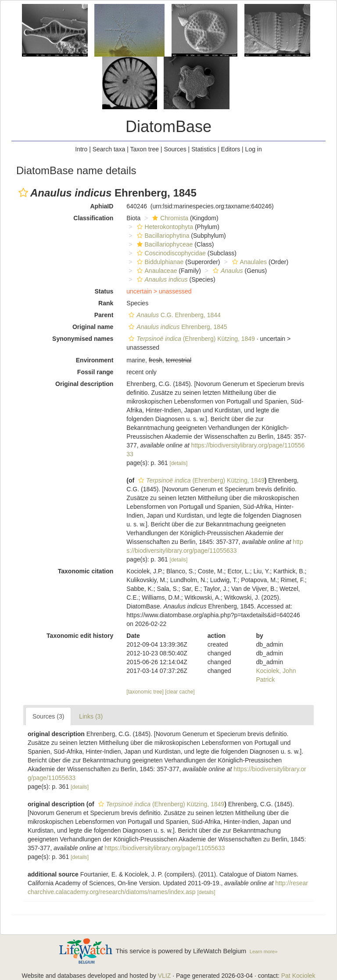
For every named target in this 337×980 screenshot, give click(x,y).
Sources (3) (48, 716)
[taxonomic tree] (145, 692)
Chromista (169, 218)
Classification (93, 218)
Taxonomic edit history (80, 636)
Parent (104, 315)
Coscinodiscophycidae (170, 253)
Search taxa (109, 149)
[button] (23, 193)
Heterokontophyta (164, 227)
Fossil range (95, 372)
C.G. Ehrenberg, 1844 (173, 315)
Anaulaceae (156, 271)
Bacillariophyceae (164, 244)
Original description (84, 384)
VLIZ (165, 976)
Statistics (204, 149)
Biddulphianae (159, 262)
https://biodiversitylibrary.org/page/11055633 (165, 848)
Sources (175, 149)
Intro (81, 149)
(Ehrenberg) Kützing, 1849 (191, 339)
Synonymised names (83, 339)
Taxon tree (145, 149)
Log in (254, 149)
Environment (95, 360)
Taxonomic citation (86, 571)
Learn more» (264, 951)
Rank (106, 303)
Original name (93, 327)
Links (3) (91, 716)
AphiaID (102, 206)
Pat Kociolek (298, 976)
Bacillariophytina (162, 236)
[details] (178, 463)
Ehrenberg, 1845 (177, 327)
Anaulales (249, 262)
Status (104, 291)
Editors (231, 149)
